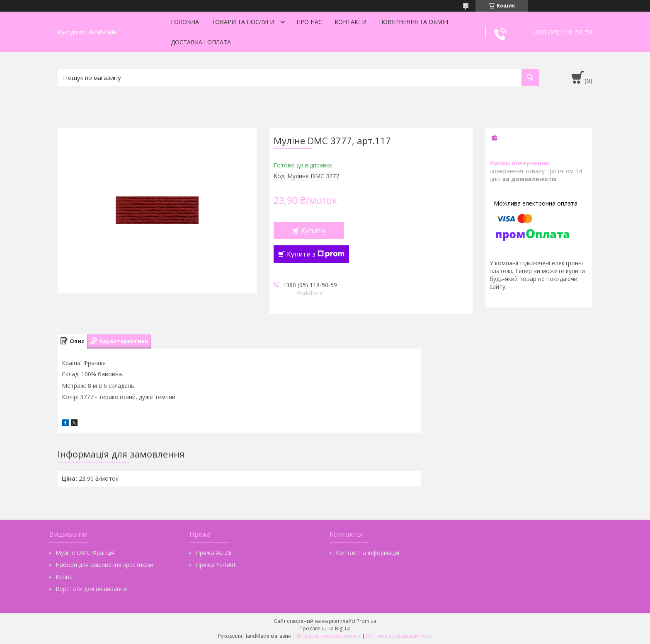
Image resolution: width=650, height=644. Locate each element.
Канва (64, 577)
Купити (313, 230)
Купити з (316, 254)
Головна (185, 22)
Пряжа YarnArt (216, 565)
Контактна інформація (367, 553)
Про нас (309, 22)
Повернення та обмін (414, 22)
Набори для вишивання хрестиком (104, 565)
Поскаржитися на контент (329, 636)
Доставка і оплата (201, 42)
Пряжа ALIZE (214, 553)
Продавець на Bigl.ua (325, 628)
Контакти (350, 22)
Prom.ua (366, 621)
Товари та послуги (243, 22)
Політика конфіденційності (399, 636)
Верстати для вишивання (91, 589)
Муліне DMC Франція (85, 553)
